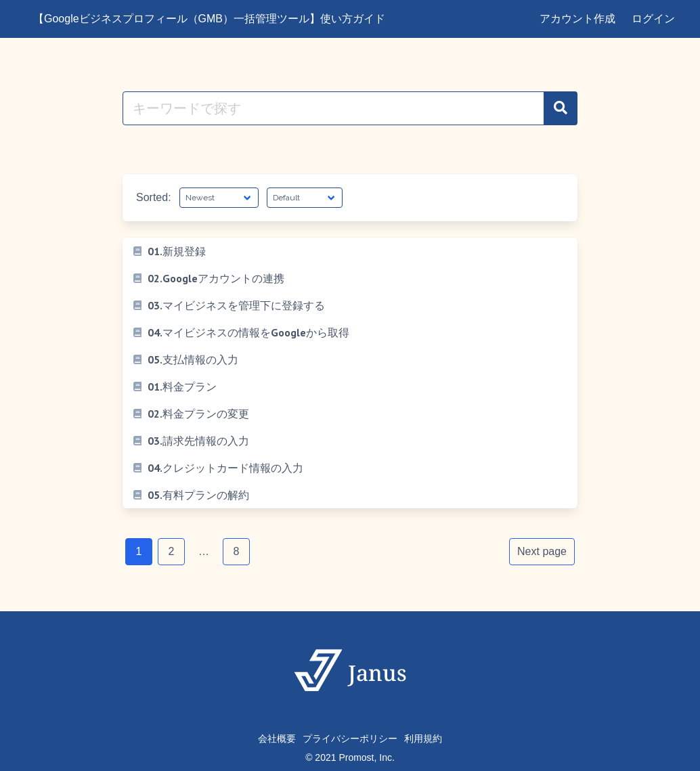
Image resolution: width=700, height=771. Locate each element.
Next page (542, 551)
